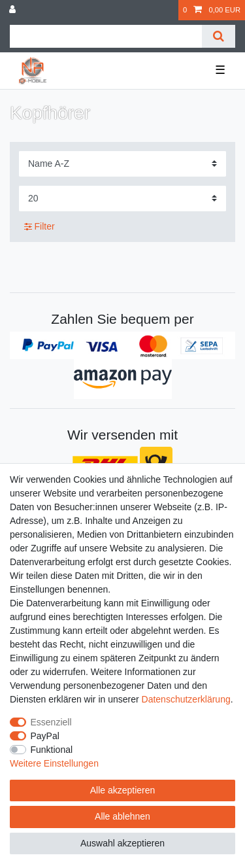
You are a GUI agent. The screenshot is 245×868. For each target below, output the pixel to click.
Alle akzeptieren (123, 790)
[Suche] (219, 36)
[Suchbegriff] (106, 36)
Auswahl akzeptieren (122, 843)
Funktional (52, 750)
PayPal (45, 736)
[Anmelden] (14, 10)
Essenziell (51, 722)
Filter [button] (40, 227)
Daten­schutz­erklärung (186, 699)
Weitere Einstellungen (54, 763)
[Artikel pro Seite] (122, 199)
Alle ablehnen (122, 816)
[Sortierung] (122, 164)
